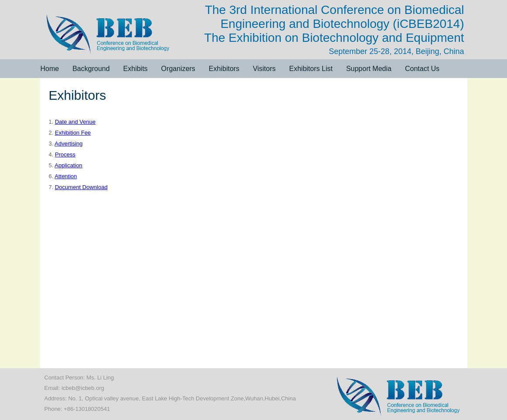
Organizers (178, 69)
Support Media (369, 69)
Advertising (68, 144)
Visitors (264, 69)
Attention (66, 176)
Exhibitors (224, 69)
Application (68, 165)
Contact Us (422, 69)
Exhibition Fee (73, 133)
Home (50, 69)
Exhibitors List (311, 69)
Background (91, 69)
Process (65, 154)
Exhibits (136, 69)
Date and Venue (75, 122)
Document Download (81, 187)
